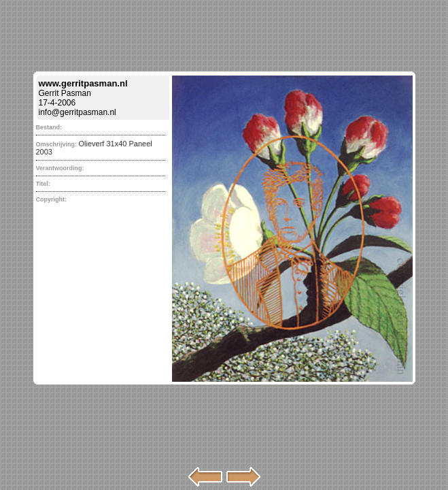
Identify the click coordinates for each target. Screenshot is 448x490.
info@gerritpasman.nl (77, 112)
